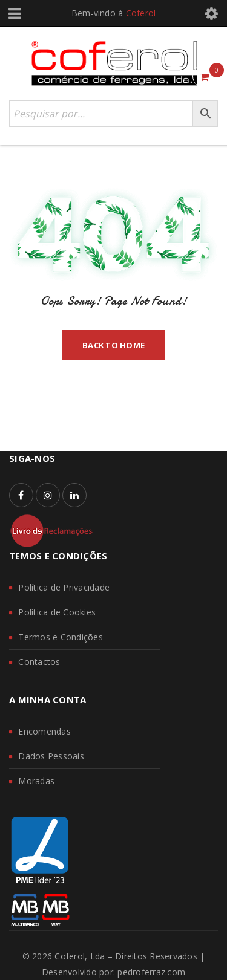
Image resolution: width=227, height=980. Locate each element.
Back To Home (113, 345)
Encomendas (44, 731)
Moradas (36, 781)
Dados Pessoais (51, 756)
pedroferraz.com (151, 972)
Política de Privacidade (64, 587)
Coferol (141, 13)
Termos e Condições (61, 637)
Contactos (39, 662)
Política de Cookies (57, 612)
